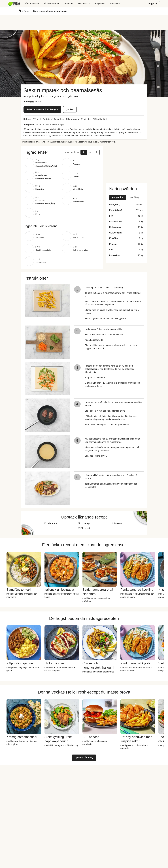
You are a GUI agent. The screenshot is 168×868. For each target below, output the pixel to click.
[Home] (20, 11)
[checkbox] (25, 102)
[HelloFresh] (14, 4)
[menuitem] (15, 4)
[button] (62, 152)
